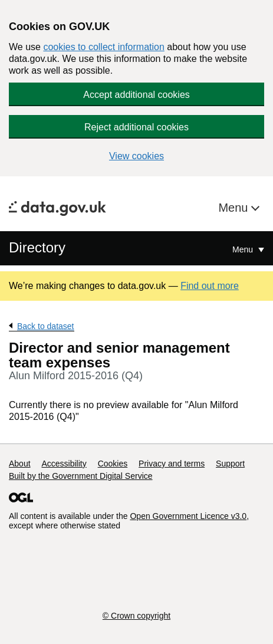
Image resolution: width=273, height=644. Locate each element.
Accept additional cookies (136, 95)
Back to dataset (46, 326)
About (20, 464)
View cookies (136, 156)
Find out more (210, 286)
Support (230, 464)
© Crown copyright (136, 616)
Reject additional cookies (136, 127)
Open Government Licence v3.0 (188, 516)
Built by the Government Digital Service (81, 476)
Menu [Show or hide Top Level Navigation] (244, 249)
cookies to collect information (103, 47)
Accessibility (64, 464)
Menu (235, 208)
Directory (37, 247)
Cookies (113, 464)
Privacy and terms (172, 464)
